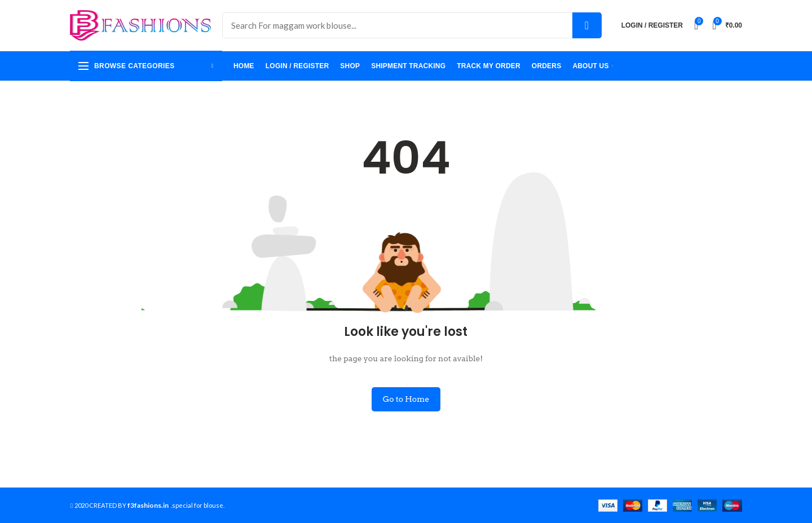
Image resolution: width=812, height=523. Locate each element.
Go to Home (406, 399)
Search (587, 25)
